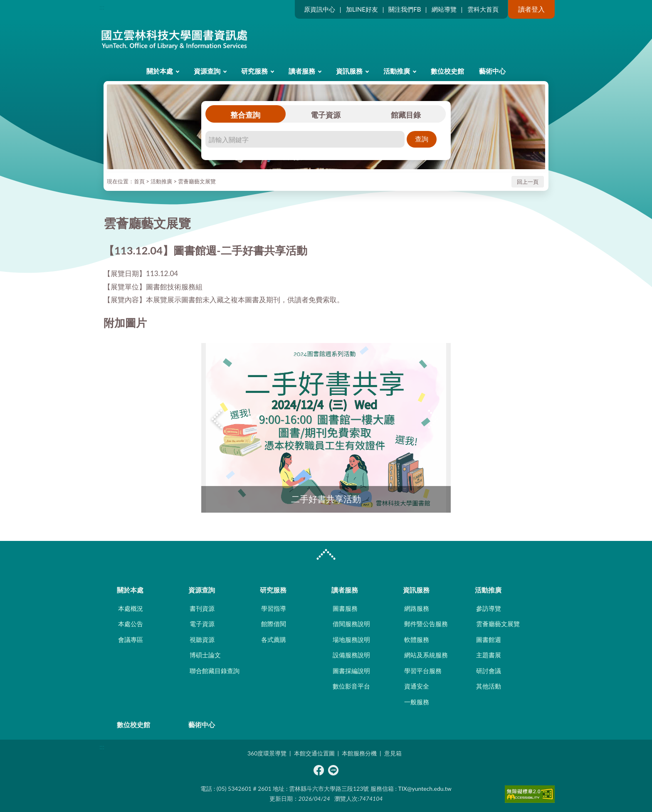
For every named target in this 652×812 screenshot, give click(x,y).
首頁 (139, 181)
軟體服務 (417, 639)
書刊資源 (202, 608)
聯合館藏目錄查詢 (215, 671)
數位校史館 (447, 71)
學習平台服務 (423, 671)
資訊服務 (349, 71)
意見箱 (393, 753)
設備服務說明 (351, 655)
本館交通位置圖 (314, 753)
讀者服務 (302, 71)
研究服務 (254, 71)
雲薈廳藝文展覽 (197, 181)
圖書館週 (489, 639)
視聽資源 (202, 639)
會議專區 (131, 639)
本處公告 (131, 624)
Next (434, 419)
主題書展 (489, 655)
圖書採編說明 (351, 671)
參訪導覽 (489, 608)
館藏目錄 (406, 115)
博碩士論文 (205, 655)
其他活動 (489, 686)
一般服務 (417, 702)
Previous (218, 419)
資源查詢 (207, 71)
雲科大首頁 (483, 9)
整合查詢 (245, 115)
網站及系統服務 (426, 655)
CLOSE (326, 555)
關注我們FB (405, 9)
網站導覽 (444, 9)
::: (102, 7)
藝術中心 (492, 71)
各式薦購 (274, 639)
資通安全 (417, 686)
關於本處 (160, 71)
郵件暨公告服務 (426, 624)
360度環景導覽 (267, 753)
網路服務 (417, 608)
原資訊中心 (320, 9)
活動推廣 (397, 71)
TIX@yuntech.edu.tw (425, 789)
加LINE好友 (362, 9)
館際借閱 (274, 624)
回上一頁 (528, 182)
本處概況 (131, 608)
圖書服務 (345, 608)
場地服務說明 (351, 639)
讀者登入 (531, 9)
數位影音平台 (351, 686)
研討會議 (489, 671)
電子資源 (326, 115)
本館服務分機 (359, 753)
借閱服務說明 (351, 624)
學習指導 (274, 608)
